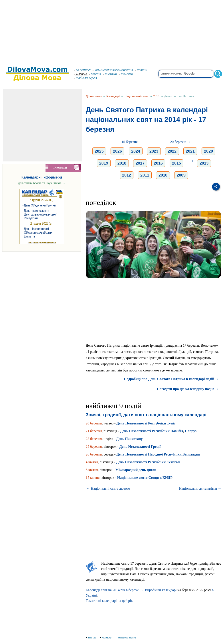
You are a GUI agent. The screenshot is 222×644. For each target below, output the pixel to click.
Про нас (91, 638)
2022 (172, 151)
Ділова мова (94, 96)
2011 (145, 175)
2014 (156, 96)
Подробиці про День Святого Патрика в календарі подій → (171, 379)
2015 (176, 163)
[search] (186, 74)
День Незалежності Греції (140, 447)
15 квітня (93, 478)
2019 (104, 163)
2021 (190, 151)
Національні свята (137, 96)
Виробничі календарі (161, 590)
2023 (154, 151)
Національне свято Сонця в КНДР (145, 478)
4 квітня (92, 462)
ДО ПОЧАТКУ (82, 70)
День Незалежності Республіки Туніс (146, 423)
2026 (117, 151)
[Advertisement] (111, 31)
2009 (181, 175)
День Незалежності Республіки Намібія (152, 431)
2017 (140, 163)
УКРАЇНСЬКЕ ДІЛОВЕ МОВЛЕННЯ (113, 70)
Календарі (113, 96)
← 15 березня (127, 142)
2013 (204, 163)
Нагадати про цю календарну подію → (188, 389)
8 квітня (92, 470)
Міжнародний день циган (136, 470)
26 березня (94, 454)
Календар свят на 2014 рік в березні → (115, 590)
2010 (163, 175)
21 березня (94, 431)
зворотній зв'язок (126, 638)
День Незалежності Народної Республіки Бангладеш (158, 454)
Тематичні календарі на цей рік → (111, 601)
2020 (208, 151)
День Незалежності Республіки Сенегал (148, 462)
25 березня (94, 447)
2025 (99, 151)
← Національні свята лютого (108, 488)
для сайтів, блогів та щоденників (42, 183)
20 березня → (180, 142)
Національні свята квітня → (200, 488)
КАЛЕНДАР (80, 74)
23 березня (94, 439)
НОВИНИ (141, 70)
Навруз (191, 431)
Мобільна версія (85, 78)
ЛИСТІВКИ (110, 74)
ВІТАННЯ (95, 74)
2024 (136, 151)
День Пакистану (129, 439)
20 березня (94, 423)
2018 (122, 163)
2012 (127, 175)
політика (106, 638)
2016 (158, 163)
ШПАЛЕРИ (126, 74)
